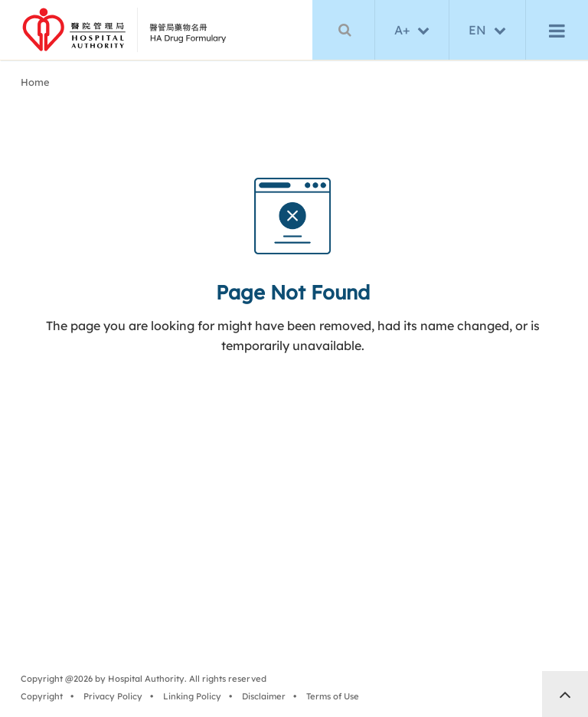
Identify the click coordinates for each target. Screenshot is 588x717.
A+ (402, 31)
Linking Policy (194, 699)
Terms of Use (335, 699)
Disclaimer (266, 699)
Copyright (44, 699)
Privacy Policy (115, 699)
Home (38, 85)
